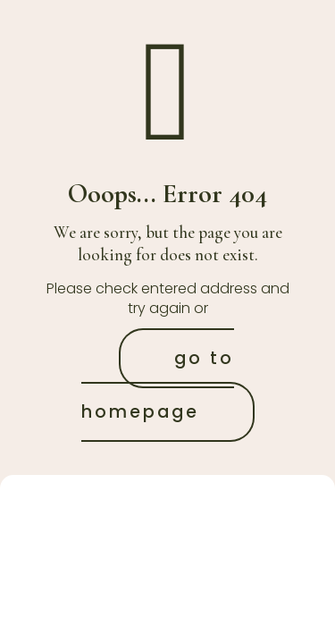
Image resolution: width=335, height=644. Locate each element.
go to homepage (158, 385)
